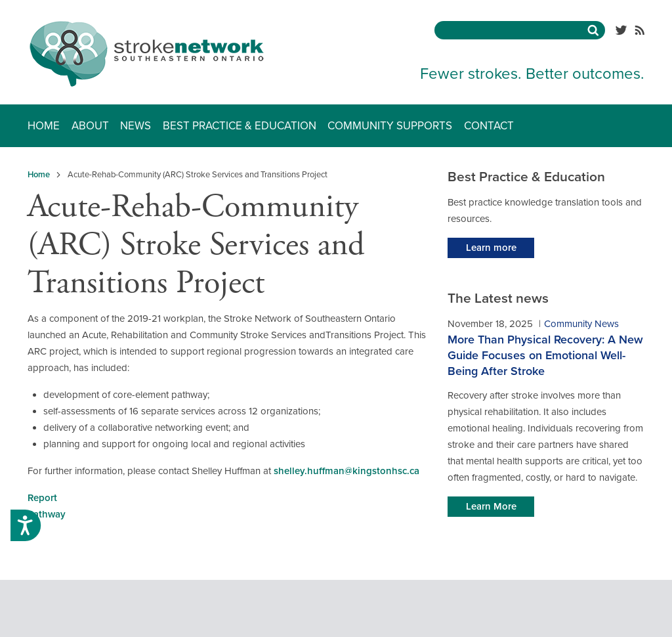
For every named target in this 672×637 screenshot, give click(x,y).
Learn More (491, 506)
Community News (581, 324)
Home (44, 126)
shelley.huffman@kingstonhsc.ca (346, 471)
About (90, 126)
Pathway (47, 514)
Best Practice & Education (240, 126)
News (136, 126)
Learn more (491, 248)
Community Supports (390, 126)
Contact (489, 126)
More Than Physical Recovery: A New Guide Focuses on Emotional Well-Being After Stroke (545, 355)
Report (42, 498)
